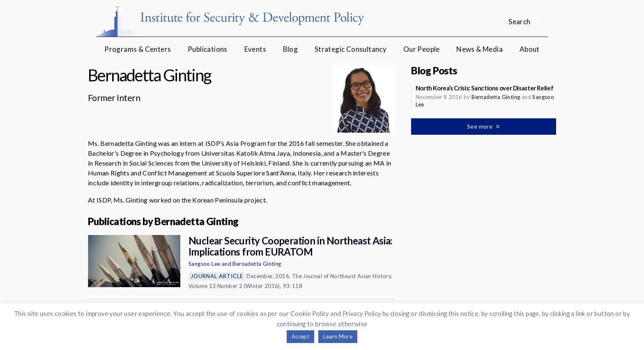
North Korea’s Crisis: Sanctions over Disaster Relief (485, 88)
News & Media (480, 49)
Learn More (338, 336)
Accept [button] (300, 336)
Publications (208, 49)
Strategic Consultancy (351, 49)
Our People (422, 49)
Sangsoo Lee (204, 264)
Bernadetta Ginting (257, 264)
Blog (291, 49)
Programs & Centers (138, 49)
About (530, 49)
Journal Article (217, 276)
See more (481, 126)
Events (255, 49)
